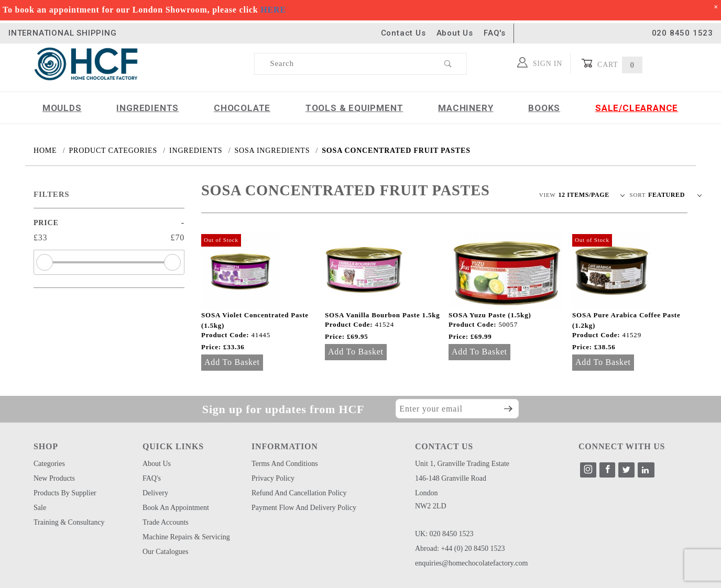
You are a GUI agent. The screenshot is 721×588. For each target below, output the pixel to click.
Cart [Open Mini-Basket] (612, 64)
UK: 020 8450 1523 (444, 534)
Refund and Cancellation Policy (299, 493)
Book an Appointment (176, 508)
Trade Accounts (166, 522)
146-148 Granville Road (451, 478)
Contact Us (403, 33)
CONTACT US (444, 446)
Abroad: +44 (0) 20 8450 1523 (460, 548)
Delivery (155, 493)
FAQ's (495, 33)
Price (46, 223)
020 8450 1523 (682, 33)
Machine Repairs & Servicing (186, 537)
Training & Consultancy (69, 522)
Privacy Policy (273, 478)
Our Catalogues (165, 552)
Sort (638, 195)
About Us (455, 33)
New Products (54, 478)
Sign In (540, 62)
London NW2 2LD (431, 500)
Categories (49, 464)
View (548, 195)
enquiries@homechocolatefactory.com (471, 563)
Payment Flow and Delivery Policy (304, 508)
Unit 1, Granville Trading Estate (462, 464)
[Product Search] (342, 64)
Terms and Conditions (285, 464)
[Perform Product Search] (448, 64)
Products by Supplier (65, 493)
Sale (40, 508)
